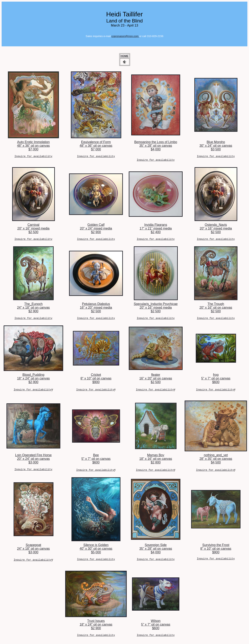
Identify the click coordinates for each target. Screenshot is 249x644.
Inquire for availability (33, 156)
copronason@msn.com (125, 36)
